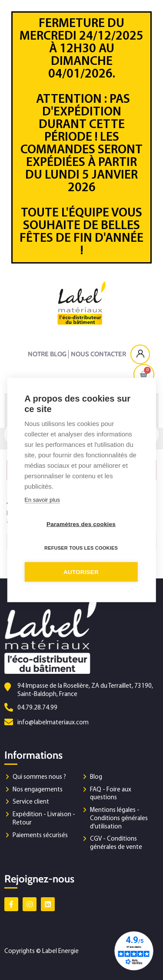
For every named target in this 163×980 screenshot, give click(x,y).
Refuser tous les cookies (81, 548)
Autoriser (81, 572)
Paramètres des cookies (81, 524)
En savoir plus (42, 500)
